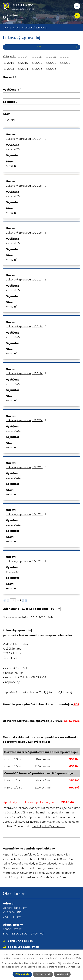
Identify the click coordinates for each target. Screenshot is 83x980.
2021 (53, 63)
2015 (38, 57)
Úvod (6, 28)
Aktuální (11, 166)
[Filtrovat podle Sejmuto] (41, 107)
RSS (58, 47)
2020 (39, 63)
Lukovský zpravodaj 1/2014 (27, 139)
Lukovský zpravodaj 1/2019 (27, 373)
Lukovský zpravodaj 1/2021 (27, 467)
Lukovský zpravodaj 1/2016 (27, 233)
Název (9, 77)
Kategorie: (9, 56)
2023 (11, 69)
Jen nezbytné (43, 974)
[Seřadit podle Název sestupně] (16, 78)
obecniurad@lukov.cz (23, 947)
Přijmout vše (21, 974)
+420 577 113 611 (20, 941)
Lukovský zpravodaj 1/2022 (27, 514)
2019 (25, 63)
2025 (39, 69)
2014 (24, 57)
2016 (52, 57)
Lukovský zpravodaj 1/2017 (27, 279)
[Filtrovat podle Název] (41, 83)
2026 (53, 69)
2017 (66, 57)
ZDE (76, 704)
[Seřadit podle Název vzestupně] (16, 76)
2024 (25, 69)
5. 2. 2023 (12, 571)
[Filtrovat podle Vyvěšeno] (41, 96)
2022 (67, 63)
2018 (11, 63)
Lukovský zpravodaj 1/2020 (27, 420)
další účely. (76, 958)
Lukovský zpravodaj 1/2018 (27, 326)
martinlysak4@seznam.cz (48, 826)
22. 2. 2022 (13, 149)
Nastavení (63, 974)
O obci (17, 28)
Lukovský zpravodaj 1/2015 (27, 186)
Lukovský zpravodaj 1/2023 (27, 561)
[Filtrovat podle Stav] (41, 120)
